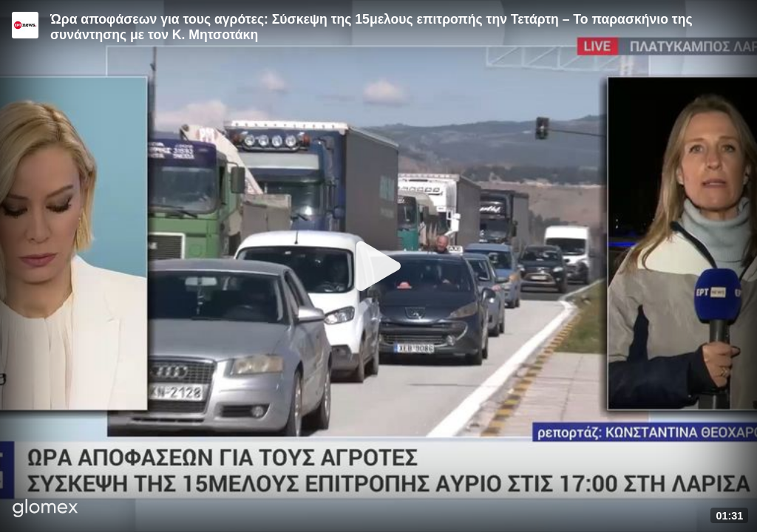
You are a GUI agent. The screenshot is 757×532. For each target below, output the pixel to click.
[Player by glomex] (45, 509)
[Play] (378, 266)
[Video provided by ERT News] (25, 25)
